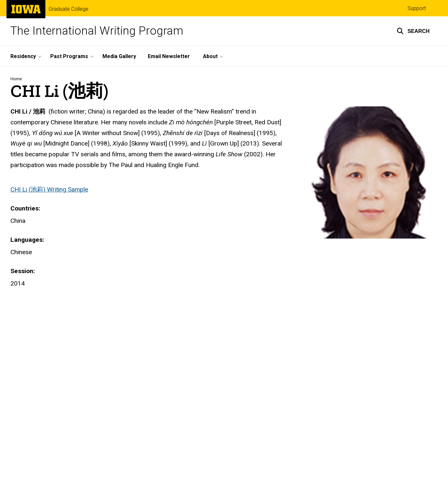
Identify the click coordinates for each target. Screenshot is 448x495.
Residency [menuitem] (23, 56)
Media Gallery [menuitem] (119, 56)
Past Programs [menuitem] (69, 56)
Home (16, 79)
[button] (413, 31)
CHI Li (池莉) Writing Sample (49, 189)
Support (417, 8)
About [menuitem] (210, 56)
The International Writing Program (97, 31)
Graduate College (69, 9)
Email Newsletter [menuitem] (169, 56)
